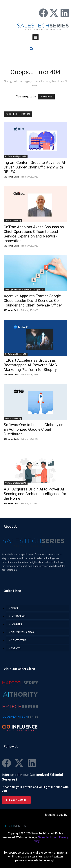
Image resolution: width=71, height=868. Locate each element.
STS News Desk (11, 177)
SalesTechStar (47, 837)
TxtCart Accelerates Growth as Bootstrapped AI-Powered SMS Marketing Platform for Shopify (30, 365)
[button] (35, 37)
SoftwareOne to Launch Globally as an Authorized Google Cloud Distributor (33, 429)
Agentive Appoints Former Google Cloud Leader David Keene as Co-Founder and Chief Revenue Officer (33, 301)
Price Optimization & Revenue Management (24, 290)
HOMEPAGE (46, 97)
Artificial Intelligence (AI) (16, 156)
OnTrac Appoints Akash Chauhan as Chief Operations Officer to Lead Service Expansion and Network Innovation (34, 234)
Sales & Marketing (13, 221)
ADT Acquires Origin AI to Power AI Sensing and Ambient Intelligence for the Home (35, 494)
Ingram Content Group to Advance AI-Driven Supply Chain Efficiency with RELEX (35, 167)
